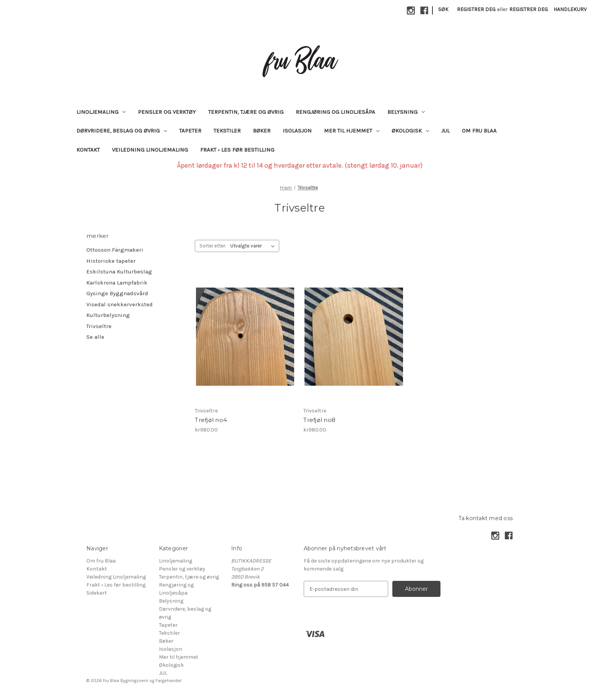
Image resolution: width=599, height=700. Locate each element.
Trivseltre (99, 326)
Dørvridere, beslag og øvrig (122, 131)
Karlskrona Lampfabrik (117, 283)
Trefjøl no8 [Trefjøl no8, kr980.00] (319, 420)
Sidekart (97, 593)
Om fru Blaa (479, 131)
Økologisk (410, 131)
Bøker (262, 131)
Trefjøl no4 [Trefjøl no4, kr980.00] (211, 420)
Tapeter (190, 131)
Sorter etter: (213, 246)
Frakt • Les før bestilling (237, 150)
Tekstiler (227, 131)
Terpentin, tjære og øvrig (246, 112)
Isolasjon (297, 131)
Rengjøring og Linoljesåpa (335, 112)
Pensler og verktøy (167, 112)
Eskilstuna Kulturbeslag (119, 272)
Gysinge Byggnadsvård (117, 293)
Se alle (95, 337)
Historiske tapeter (111, 261)
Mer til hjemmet (352, 131)
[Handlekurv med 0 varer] (570, 9)
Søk (443, 9)
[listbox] (254, 246)
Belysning (406, 112)
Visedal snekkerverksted (120, 304)
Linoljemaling (101, 112)
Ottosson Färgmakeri (115, 250)
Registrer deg (476, 9)
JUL (445, 131)
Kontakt (88, 150)
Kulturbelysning (108, 315)
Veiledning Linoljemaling (150, 150)
